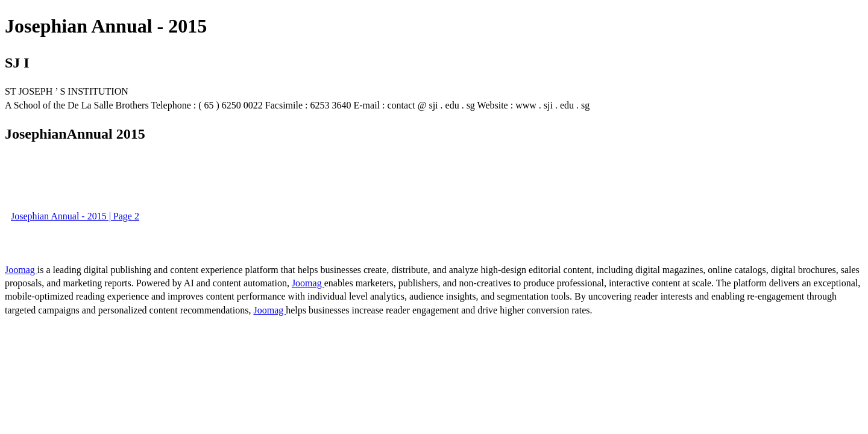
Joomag (21, 270)
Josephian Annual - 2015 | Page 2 (75, 216)
